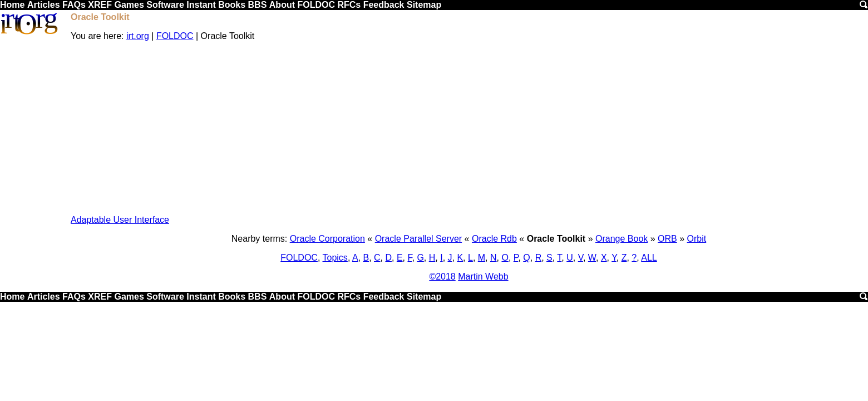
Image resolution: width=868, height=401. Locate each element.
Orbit (697, 239)
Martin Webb (483, 277)
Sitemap (424, 5)
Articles (44, 5)
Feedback (384, 5)
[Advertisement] (469, 128)
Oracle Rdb (494, 239)
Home (12, 5)
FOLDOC (316, 5)
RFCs (349, 5)
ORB (667, 239)
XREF (100, 5)
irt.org (138, 36)
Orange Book (622, 239)
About (282, 5)
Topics (335, 258)
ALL (649, 258)
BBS (258, 5)
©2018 (442, 277)
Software (165, 5)
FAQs (74, 5)
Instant (201, 5)
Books (232, 5)
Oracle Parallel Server (419, 239)
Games (129, 5)
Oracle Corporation (327, 239)
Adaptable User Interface (120, 220)
